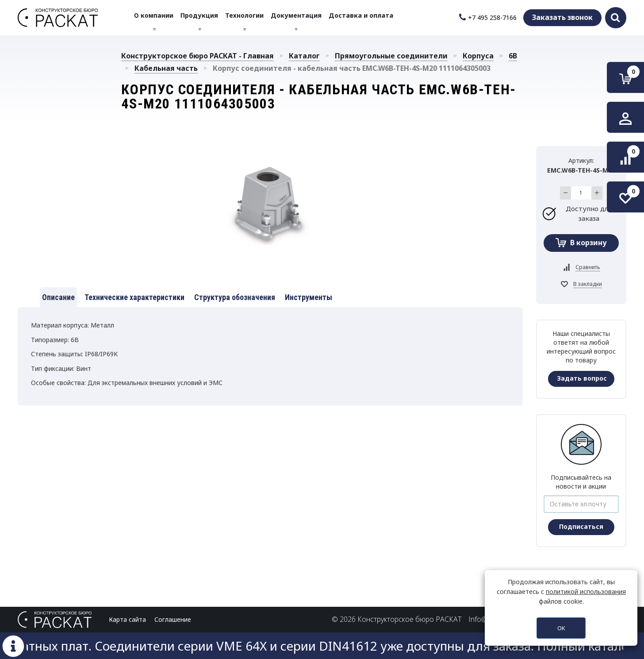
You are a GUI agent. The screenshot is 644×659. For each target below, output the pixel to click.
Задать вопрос (582, 378)
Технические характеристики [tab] (134, 297)
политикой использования (586, 592)
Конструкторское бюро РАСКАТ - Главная (197, 56)
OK (561, 628)
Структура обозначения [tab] (235, 297)
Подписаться (581, 526)
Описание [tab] (58, 297)
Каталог (304, 56)
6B (513, 56)
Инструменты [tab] (309, 297)
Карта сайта (127, 619)
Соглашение (173, 619)
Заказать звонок (562, 17)
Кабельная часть (166, 68)
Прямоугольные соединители (391, 56)
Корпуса (478, 56)
